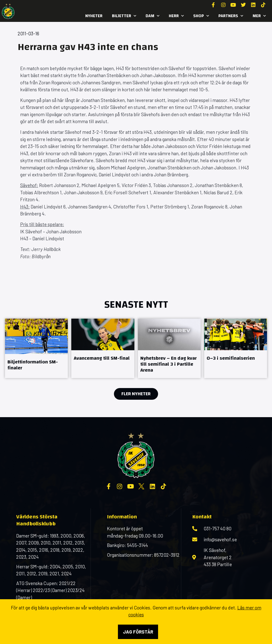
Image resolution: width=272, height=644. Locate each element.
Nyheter (94, 16)
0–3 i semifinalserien (231, 358)
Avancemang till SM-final (102, 358)
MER (259, 16)
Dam (152, 16)
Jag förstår (138, 632)
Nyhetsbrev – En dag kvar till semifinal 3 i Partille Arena (169, 364)
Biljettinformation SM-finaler (33, 365)
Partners (231, 16)
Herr (176, 16)
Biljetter (124, 16)
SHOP (201, 16)
